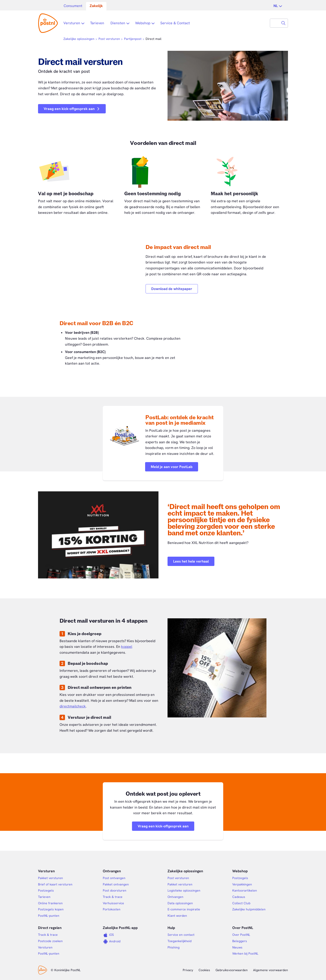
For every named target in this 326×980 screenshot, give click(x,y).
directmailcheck (73, 706)
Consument (73, 6)
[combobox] (275, 23)
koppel (127, 647)
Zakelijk (96, 6)
